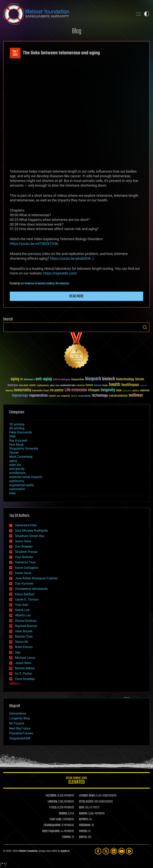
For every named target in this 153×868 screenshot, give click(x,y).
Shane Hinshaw (26, 621)
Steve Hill (21, 642)
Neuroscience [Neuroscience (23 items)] (127, 391)
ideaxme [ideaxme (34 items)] (9, 391)
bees (12, 493)
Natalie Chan (24, 636)
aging (13, 461)
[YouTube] (122, 851)
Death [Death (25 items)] (57, 386)
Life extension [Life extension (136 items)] (76, 390)
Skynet (14, 453)
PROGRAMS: (85, 825)
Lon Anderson (27, 284)
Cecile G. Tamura (27, 599)
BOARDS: (83, 814)
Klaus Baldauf (25, 594)
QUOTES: (83, 837)
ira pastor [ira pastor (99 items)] (57, 390)
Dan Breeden (24, 546)
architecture (17, 473)
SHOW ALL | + (15, 684)
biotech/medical (46, 284)
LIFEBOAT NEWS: (87, 796)
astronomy (17, 481)
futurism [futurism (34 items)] (98, 386)
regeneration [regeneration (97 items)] (38, 396)
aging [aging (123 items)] (15, 379)
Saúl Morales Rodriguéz (31, 531)
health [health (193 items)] (115, 385)
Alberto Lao (23, 615)
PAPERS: (83, 831)
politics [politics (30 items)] (136, 391)
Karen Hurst (23, 573)
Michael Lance (25, 658)
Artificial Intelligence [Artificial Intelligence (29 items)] (62, 380)
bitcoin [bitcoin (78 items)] (140, 379)
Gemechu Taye (25, 562)
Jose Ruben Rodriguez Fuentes (36, 578)
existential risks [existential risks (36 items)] (68, 386)
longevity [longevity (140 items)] (108, 390)
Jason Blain (23, 663)
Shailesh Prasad (26, 552)
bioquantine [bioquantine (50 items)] (78, 379)
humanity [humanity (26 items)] (144, 386)
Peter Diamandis (21, 432)
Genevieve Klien (26, 525)
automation (17, 489)
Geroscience (18, 713)
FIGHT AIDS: (56, 819)
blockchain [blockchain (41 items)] (13, 385)
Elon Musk (16, 445)
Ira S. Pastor (23, 673)
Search (145, 327)
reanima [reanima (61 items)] (144, 390)
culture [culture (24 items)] (52, 386)
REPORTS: (84, 819)
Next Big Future (20, 728)
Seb (18, 652)
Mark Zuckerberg (21, 457)
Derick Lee (22, 610)
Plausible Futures (21, 733)
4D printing (17, 428)
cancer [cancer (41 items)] (32, 385)
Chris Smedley (25, 679)
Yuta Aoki (22, 605)
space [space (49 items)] (74, 396)
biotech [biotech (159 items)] (109, 379)
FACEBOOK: (51, 796)
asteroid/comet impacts (26, 477)
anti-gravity (17, 469)
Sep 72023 (15, 53)
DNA (12, 436)
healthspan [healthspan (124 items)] (130, 385)
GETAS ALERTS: (86, 802)
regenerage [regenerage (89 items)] (20, 396)
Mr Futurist (17, 723)
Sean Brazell (24, 631)
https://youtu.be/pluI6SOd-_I (72, 258)
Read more (77, 296)
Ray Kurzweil (18, 441)
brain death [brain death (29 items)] (24, 386)
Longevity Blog (19, 718)
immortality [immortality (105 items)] (23, 390)
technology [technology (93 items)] (100, 396)
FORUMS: (67, 837)
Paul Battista (24, 557)
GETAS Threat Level (76, 781)
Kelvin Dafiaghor (27, 568)
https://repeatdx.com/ (60, 273)
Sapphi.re (65, 851)
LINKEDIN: (53, 802)
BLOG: (82, 808)
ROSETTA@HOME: (51, 831)
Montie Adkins (25, 668)
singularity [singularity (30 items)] (66, 396)
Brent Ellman (24, 647)
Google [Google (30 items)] (105, 386)
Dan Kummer (24, 584)
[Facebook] (98, 851)
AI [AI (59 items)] (21, 380)
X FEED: (53, 808)
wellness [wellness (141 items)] (136, 395)
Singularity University (24, 449)
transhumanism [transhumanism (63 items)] (118, 396)
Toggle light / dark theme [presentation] (147, 14)
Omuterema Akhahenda (31, 589)
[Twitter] (106, 851)
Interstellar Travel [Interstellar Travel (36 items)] (41, 391)
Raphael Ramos (26, 626)
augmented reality (22, 485)
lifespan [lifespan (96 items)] (94, 390)
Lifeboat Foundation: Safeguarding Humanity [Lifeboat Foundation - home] (67, 14)
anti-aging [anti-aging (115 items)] (44, 379)
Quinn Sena (23, 541)
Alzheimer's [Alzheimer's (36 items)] (29, 380)
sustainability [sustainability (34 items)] (85, 396)
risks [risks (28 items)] (58, 396)
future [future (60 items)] (89, 385)
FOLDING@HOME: (52, 825)
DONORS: (63, 814)
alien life (15, 465)
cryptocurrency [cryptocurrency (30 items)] (43, 386)
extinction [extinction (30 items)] (81, 386)
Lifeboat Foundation (28, 851)
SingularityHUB (20, 738)
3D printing (17, 424)
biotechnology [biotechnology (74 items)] (125, 379)
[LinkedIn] (114, 851)
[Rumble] (129, 851)
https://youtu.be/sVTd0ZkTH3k (34, 244)
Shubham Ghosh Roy (30, 536)
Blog (77, 31)
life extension (62, 284)
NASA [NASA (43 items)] (119, 391)
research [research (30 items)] (52, 396)
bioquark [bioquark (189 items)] (93, 379)
